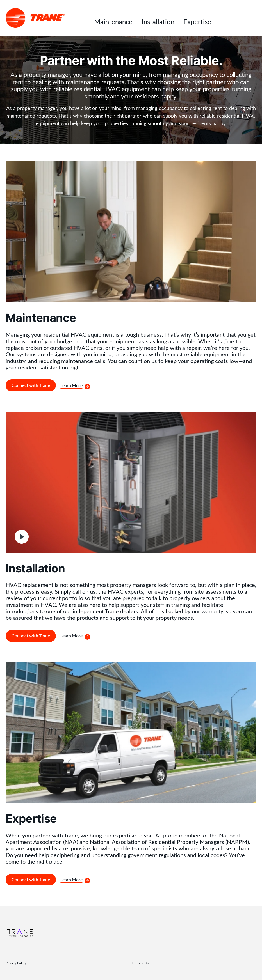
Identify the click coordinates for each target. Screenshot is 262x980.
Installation (158, 21)
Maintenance (113, 21)
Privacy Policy (16, 963)
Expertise (197, 21)
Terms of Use (141, 963)
